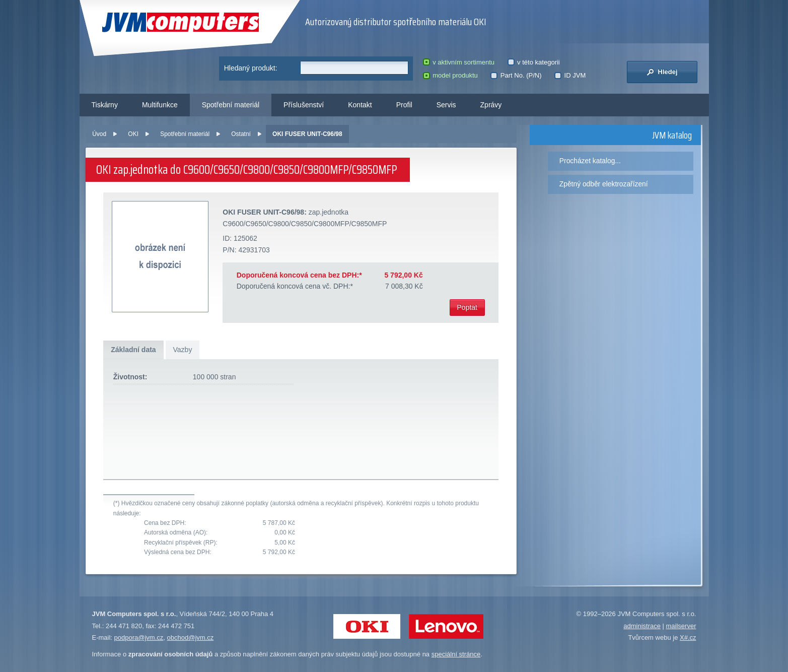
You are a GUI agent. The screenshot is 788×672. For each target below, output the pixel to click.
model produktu (450, 75)
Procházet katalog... (590, 161)
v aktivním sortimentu (459, 62)
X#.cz (688, 637)
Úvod (99, 134)
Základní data (133, 350)
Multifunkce (160, 105)
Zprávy (491, 105)
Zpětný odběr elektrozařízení (604, 184)
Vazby (183, 350)
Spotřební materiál (231, 105)
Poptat (467, 307)
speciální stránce (456, 654)
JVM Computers (181, 22)
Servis (446, 105)
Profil (404, 105)
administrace (642, 626)
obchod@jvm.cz (191, 637)
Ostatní (241, 134)
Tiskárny (105, 105)
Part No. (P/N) (516, 75)
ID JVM (570, 75)
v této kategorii (534, 62)
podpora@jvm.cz (139, 637)
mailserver (681, 626)
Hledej (662, 72)
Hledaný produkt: (251, 68)
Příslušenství (304, 105)
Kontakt (360, 105)
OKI (133, 134)
